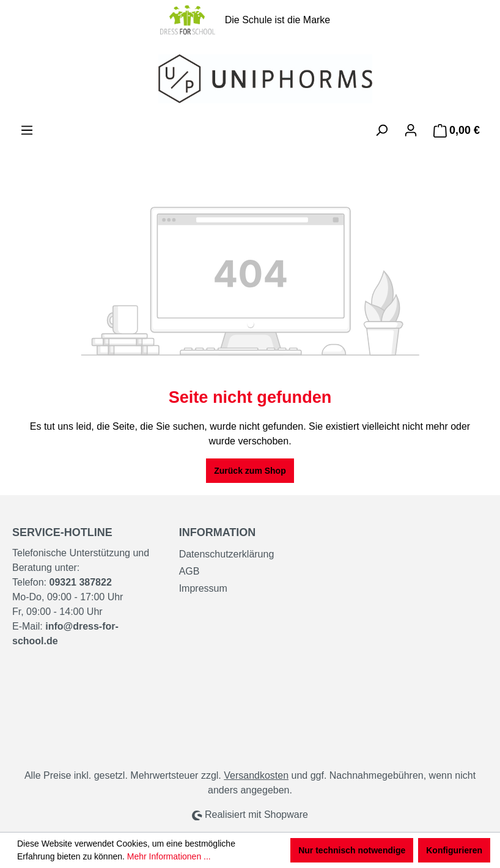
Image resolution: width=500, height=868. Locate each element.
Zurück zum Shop (250, 471)
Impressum (203, 588)
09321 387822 (80, 582)
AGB (189, 571)
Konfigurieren (454, 850)
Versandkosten (256, 775)
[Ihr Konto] (411, 130)
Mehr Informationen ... (169, 856)
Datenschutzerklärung (227, 554)
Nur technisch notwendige (352, 850)
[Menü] (27, 130)
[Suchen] (381, 130)
